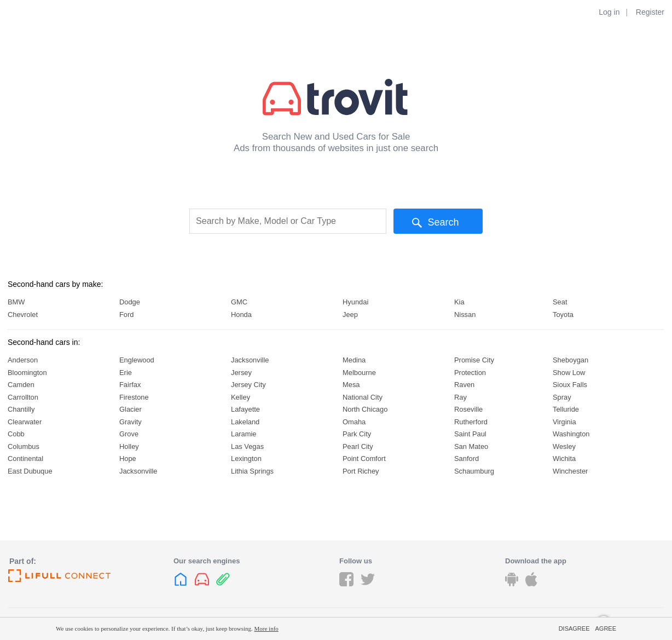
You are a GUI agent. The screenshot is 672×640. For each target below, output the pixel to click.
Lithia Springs (252, 471)
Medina (354, 360)
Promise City (474, 360)
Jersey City (248, 385)
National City (363, 397)
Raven (464, 385)
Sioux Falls (570, 385)
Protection (470, 373)
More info (267, 629)
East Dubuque (30, 471)
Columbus (24, 446)
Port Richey (361, 471)
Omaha (354, 422)
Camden (21, 385)
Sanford (467, 459)
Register (650, 12)
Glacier (131, 409)
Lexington (246, 459)
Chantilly (21, 409)
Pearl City (358, 446)
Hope (128, 459)
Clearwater (25, 422)
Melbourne (359, 373)
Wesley (564, 446)
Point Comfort (364, 459)
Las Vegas (247, 446)
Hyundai (355, 302)
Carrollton (23, 397)
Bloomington (27, 373)
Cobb (16, 434)
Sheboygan (570, 360)
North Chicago (365, 409)
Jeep (350, 315)
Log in (609, 12)
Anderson (23, 360)
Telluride (566, 409)
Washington (571, 434)
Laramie (244, 434)
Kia (459, 302)
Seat (560, 302)
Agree (606, 629)
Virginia (564, 422)
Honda (241, 315)
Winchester (570, 471)
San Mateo (471, 446)
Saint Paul (470, 434)
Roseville (468, 409)
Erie (126, 373)
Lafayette (245, 409)
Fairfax (130, 385)
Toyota (563, 315)
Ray (460, 397)
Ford (126, 315)
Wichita (564, 459)
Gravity (131, 422)
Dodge (130, 302)
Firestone (134, 397)
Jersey (241, 373)
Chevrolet (23, 315)
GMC (239, 302)
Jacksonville (138, 471)
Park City (357, 434)
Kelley (241, 397)
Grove (129, 434)
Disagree (574, 629)
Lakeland (245, 422)
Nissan (465, 315)
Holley (129, 446)
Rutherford (471, 422)
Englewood (137, 360)
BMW (16, 302)
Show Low (569, 373)
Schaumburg (474, 471)
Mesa (351, 385)
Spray (562, 397)
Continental (25, 459)
